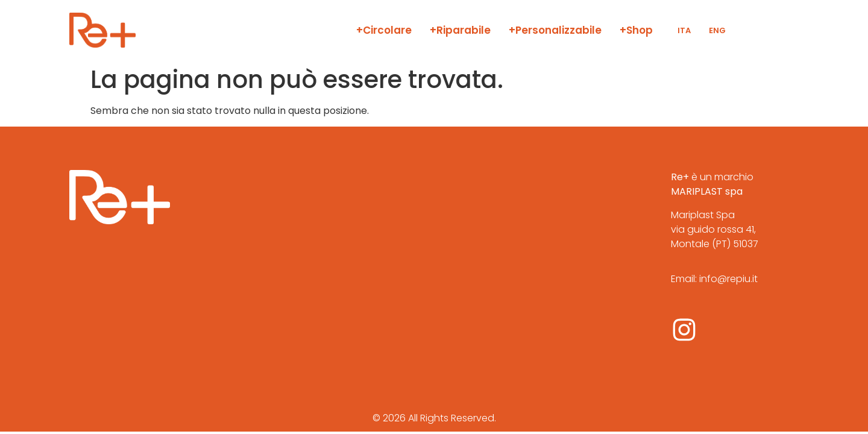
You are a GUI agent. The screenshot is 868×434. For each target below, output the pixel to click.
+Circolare (384, 30)
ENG (717, 30)
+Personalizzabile (555, 30)
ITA (684, 30)
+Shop (636, 30)
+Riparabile (460, 30)
